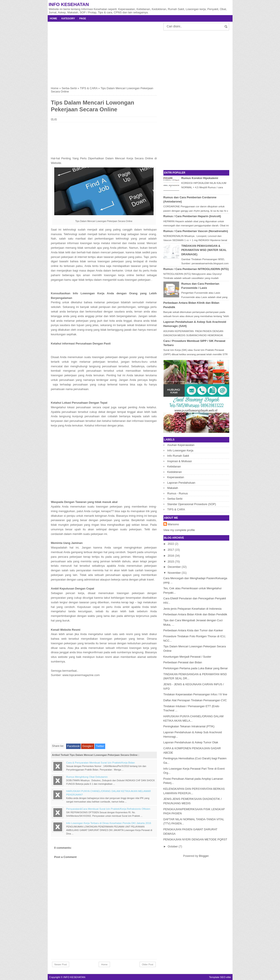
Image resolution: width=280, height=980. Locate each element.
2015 (171, 562)
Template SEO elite (220, 977)
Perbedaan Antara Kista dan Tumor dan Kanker (193, 630)
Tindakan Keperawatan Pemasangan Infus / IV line (195, 694)
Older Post (148, 964)
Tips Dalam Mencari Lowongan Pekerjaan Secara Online (93, 106)
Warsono (173, 524)
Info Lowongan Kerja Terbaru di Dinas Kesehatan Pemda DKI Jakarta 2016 (109, 823)
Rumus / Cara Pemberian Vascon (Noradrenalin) (196, 231)
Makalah (173, 488)
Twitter (100, 746)
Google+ (88, 746)
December (175, 567)
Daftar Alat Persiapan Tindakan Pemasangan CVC (195, 700)
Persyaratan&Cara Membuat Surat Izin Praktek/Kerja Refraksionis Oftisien (108, 809)
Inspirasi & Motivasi (180, 461)
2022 (171, 544)
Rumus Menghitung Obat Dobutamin (87, 777)
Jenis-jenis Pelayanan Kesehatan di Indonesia (192, 609)
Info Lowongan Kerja (180, 450)
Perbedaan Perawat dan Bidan (183, 662)
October (173, 846)
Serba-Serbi (69, 88)
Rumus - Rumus (178, 493)
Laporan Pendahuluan (181, 483)
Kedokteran (175, 472)
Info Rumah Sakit (178, 456)
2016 (171, 556)
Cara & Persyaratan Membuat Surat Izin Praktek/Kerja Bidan (101, 763)
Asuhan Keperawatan (181, 445)
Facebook (73, 746)
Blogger (204, 856)
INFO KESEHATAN (69, 4)
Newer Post (61, 964)
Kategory (68, 18)
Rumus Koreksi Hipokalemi (200, 178)
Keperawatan (176, 477)
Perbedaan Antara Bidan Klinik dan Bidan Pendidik (195, 614)
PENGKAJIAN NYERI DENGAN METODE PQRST (195, 839)
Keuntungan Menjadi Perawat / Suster (187, 657)
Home (53, 18)
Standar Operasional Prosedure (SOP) (192, 504)
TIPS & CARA (89, 88)
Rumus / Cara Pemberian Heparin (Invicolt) (192, 216)
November (175, 573)
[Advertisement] (104, 52)
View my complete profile (179, 530)
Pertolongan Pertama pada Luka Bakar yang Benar (196, 668)
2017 (171, 550)
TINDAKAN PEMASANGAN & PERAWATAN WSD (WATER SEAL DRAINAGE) (204, 250)
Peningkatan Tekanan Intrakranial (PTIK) (189, 726)
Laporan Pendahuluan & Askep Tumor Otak (191, 742)
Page (83, 18)
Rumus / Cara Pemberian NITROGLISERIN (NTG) (196, 269)
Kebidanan (174, 466)
